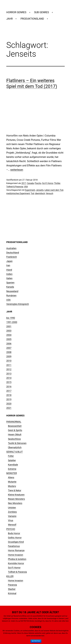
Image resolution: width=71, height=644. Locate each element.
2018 (9, 395)
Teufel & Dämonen (17, 443)
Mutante (12, 482)
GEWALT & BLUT (15, 452)
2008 (9, 352)
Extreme (12, 469)
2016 (9, 387)
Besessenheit (15, 426)
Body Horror (14, 533)
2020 (9, 404)
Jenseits (40, 190)
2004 (9, 335)
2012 (9, 369)
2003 (9, 331)
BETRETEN (36, 641)
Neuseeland (12, 291)
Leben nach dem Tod (54, 190)
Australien (11, 248)
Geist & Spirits (15, 430)
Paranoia (12, 585)
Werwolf (12, 525)
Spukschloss (14, 439)
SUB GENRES (42, 12)
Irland (9, 270)
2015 (9, 382)
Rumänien (11, 296)
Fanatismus (14, 546)
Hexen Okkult (15, 435)
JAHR (9, 19)
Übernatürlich (15, 447)
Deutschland (13, 253)
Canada (30, 183)
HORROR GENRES (16, 12)
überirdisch (40, 193)
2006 (9, 344)
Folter (11, 456)
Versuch (50, 193)
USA (26, 187)
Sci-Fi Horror (48, 183)
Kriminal (12, 593)
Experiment (30, 190)
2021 (9, 408)
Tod (32, 193)
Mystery (12, 486)
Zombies (12, 512)
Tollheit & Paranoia (15, 187)
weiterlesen (17, 170)
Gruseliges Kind (16, 542)
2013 (9, 374)
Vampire (12, 516)
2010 (9, 361)
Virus (11, 520)
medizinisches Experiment (18, 193)
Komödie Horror (16, 563)
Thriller (57, 183)
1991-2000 (12, 322)
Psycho (38, 183)
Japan (9, 261)
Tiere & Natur (15, 490)
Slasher (12, 589)
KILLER (10, 576)
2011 (9, 365)
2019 (9, 399)
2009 (9, 356)
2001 (9, 326)
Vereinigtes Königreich (18, 304)
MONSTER (12, 473)
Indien (9, 274)
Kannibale (13, 465)
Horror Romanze (16, 550)
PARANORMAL (14, 422)
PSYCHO (11, 529)
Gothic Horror (15, 538)
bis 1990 (11, 318)
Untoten (12, 508)
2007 (9, 348)
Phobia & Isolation (17, 559)
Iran (8, 265)
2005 (9, 339)
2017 (24, 183)
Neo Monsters (15, 503)
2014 (9, 378)
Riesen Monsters (16, 499)
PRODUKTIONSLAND (32, 19)
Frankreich (12, 257)
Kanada (10, 287)
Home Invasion (16, 555)
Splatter (12, 460)
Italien (9, 278)
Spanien (10, 283)
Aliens (11, 477)
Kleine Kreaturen (16, 495)
